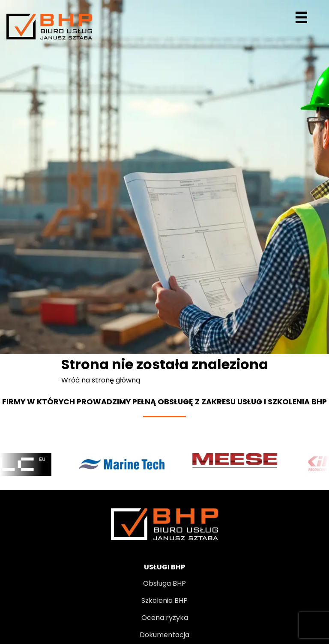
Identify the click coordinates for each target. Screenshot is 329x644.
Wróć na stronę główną (101, 380)
